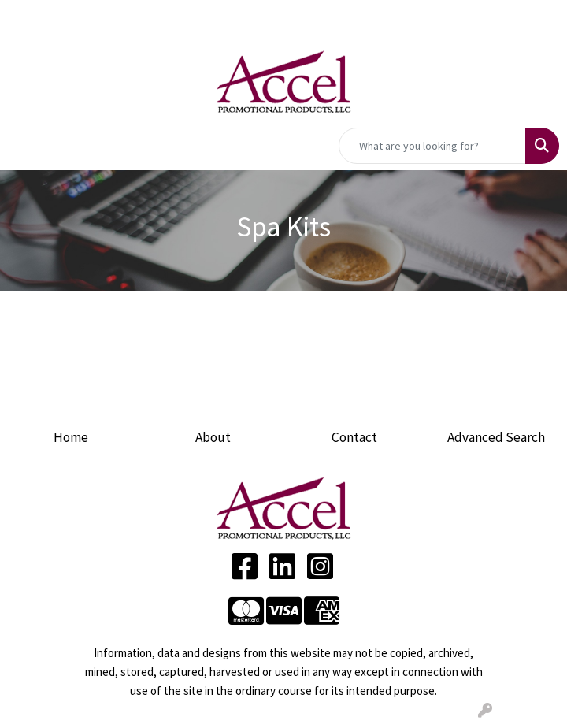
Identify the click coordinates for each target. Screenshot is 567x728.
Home (71, 437)
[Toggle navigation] (24, 146)
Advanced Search (496, 437)
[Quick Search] (432, 146)
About (213, 437)
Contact (354, 437)
